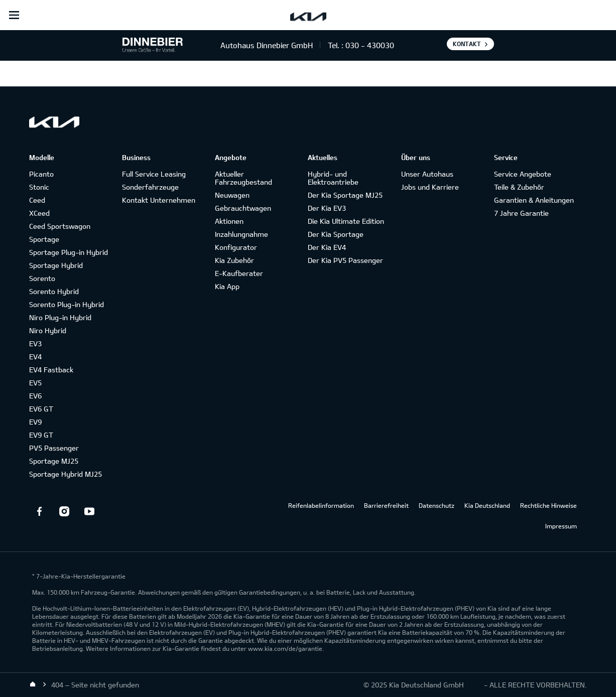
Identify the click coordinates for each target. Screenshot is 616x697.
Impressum (561, 526)
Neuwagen (232, 195)
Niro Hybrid (48, 330)
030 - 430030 (370, 45)
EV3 (35, 343)
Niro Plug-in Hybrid (60, 317)
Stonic (39, 187)
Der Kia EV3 (327, 208)
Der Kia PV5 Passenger (345, 260)
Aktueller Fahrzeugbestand (243, 178)
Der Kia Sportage (336, 234)
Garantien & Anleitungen (534, 200)
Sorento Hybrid (54, 291)
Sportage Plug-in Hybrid (69, 252)
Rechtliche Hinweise (548, 505)
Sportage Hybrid (56, 265)
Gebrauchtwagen (243, 208)
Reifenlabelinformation (321, 505)
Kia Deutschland (487, 505)
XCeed (39, 213)
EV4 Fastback (51, 370)
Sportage (44, 239)
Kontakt (467, 44)
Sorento (42, 278)
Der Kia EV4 (327, 247)
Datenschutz (437, 505)
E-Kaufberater (239, 273)
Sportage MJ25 (54, 461)
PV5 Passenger (54, 448)
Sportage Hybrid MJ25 (66, 474)
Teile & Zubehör (519, 187)
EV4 (35, 357)
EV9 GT (41, 435)
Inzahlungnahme (241, 234)
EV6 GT (41, 409)
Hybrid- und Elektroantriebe (333, 178)
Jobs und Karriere (430, 187)
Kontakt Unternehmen (159, 200)
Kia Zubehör (234, 260)
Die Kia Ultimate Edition (346, 221)
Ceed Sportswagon (60, 226)
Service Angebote (523, 174)
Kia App (227, 286)
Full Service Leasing (154, 174)
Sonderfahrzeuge (150, 187)
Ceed (37, 200)
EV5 (35, 383)
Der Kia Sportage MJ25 (345, 195)
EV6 (35, 396)
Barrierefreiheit (386, 505)
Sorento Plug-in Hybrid (67, 304)
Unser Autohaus (427, 174)
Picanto (41, 174)
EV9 (35, 422)
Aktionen (229, 221)
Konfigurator (236, 247)
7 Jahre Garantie (521, 213)
